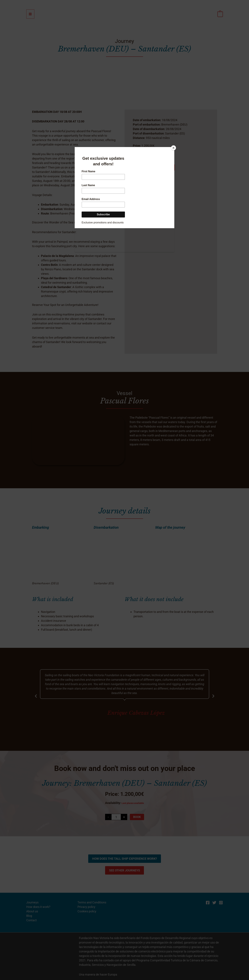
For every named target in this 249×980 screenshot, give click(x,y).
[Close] (173, 148)
